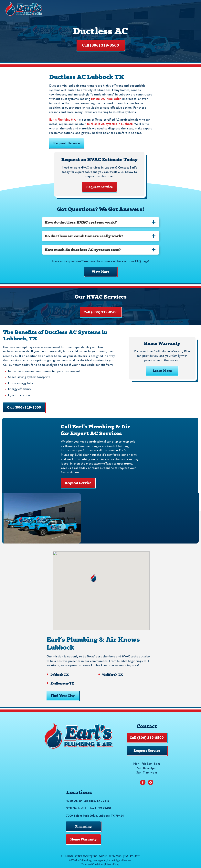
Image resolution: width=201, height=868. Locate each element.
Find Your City (63, 695)
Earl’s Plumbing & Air (63, 120)
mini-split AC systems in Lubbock (110, 124)
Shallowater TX (62, 683)
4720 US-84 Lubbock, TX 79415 (88, 801)
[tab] (100, 222)
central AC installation (106, 99)
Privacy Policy (112, 864)
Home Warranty (84, 839)
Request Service (66, 143)
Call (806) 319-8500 (100, 45)
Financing (83, 826)
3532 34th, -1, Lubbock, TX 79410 (89, 808)
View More (100, 272)
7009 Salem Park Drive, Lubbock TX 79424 (95, 816)
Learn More (162, 371)
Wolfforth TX (112, 674)
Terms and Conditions (92, 864)
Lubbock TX (60, 674)
